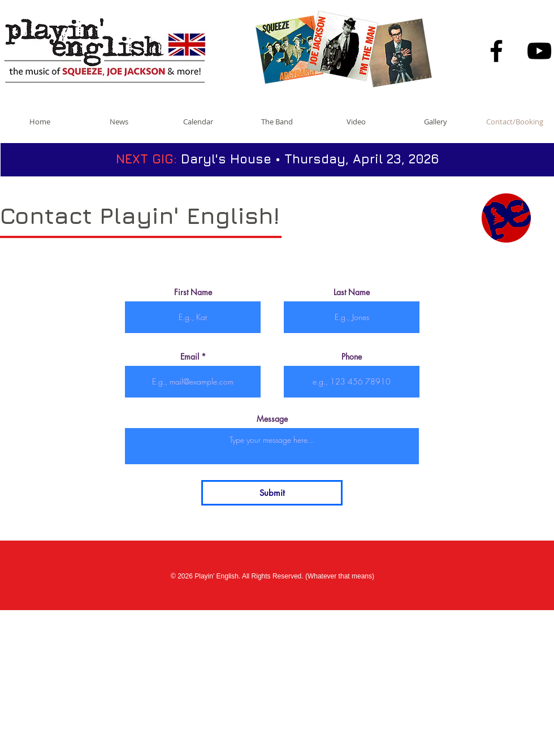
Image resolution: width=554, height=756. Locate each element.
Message (272, 419)
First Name (193, 292)
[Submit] (272, 493)
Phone (352, 357)
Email (190, 357)
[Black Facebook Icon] (496, 51)
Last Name (352, 292)
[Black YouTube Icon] (539, 51)
